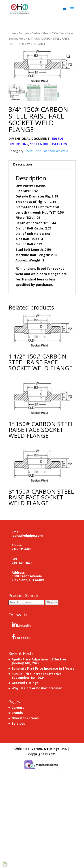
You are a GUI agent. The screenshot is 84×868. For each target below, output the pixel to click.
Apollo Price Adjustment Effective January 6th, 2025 (39, 661)
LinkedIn (21, 624)
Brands (17, 713)
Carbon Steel (41, 33)
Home (13, 33)
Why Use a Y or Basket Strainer (37, 688)
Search (52, 602)
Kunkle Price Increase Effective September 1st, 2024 (37, 676)
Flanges (24, 33)
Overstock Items (25, 718)
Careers (18, 708)
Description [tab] (23, 164)
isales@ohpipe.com (27, 536)
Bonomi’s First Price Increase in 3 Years (43, 668)
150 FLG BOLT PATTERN (49, 144)
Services (18, 723)
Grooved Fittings (25, 683)
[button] (69, 57)
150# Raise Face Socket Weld (47, 151)
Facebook (21, 637)
